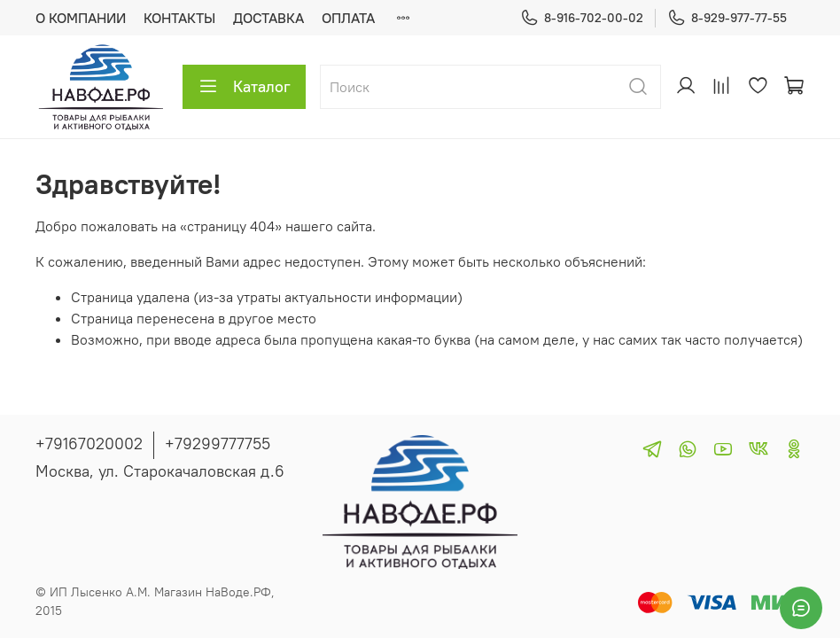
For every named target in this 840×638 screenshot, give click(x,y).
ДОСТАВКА (268, 18)
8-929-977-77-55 (727, 18)
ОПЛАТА (348, 18)
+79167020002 (89, 443)
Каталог (244, 87)
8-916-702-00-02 (582, 18)
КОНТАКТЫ (179, 18)
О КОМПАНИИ (81, 18)
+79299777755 (218, 443)
